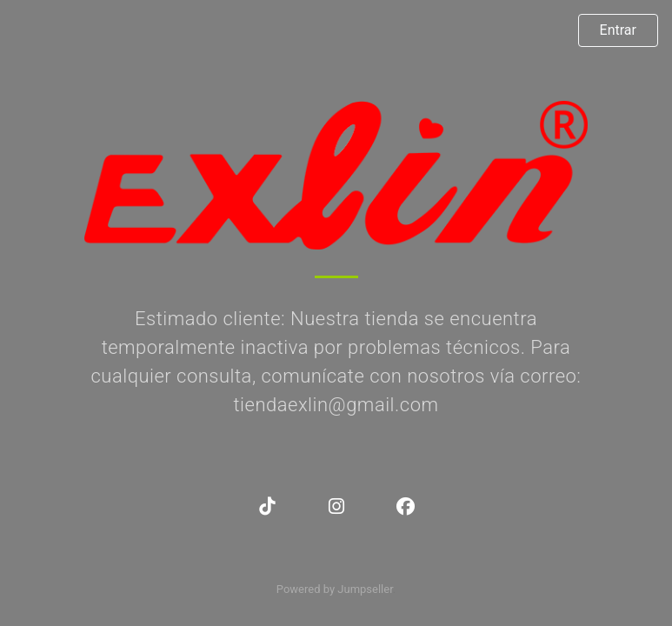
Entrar (618, 30)
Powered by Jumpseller (335, 589)
